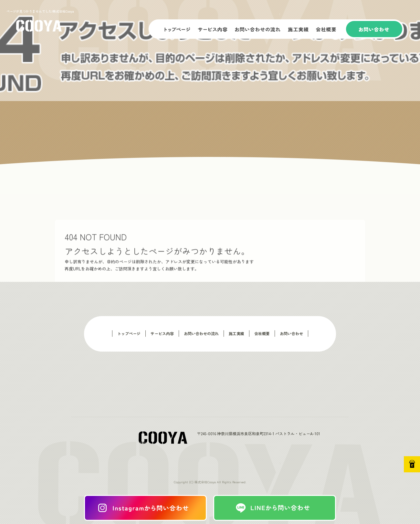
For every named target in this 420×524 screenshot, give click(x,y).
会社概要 (330, 29)
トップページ (171, 29)
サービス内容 (213, 29)
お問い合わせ (375, 29)
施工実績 (299, 29)
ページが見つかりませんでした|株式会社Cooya (40, 11)
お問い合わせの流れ (258, 29)
